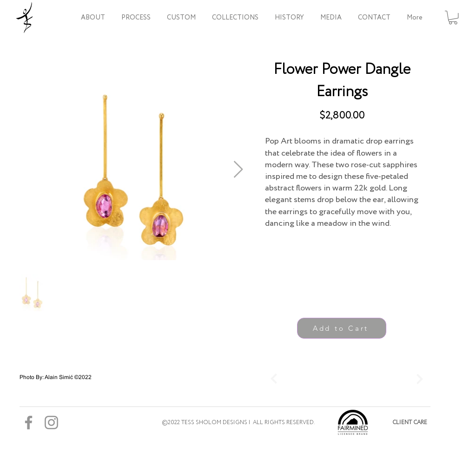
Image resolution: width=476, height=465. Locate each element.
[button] (235, 18)
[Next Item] (238, 170)
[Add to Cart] (342, 328)
